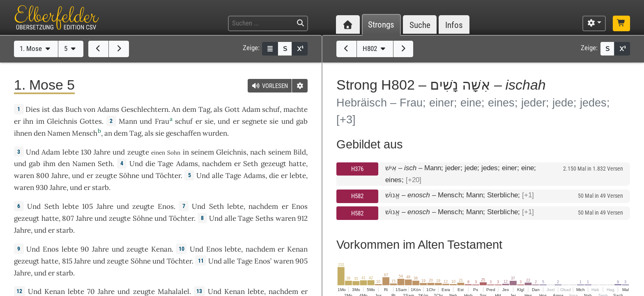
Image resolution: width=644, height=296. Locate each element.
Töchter (168, 176)
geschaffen (183, 133)
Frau (162, 121)
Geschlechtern (145, 109)
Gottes (91, 121)
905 (301, 261)
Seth (105, 164)
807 (68, 218)
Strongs (381, 25)
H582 (357, 196)
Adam (251, 109)
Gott (232, 109)
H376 (357, 169)
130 (86, 152)
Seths (264, 218)
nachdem (217, 164)
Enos (166, 206)
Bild (300, 152)
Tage (166, 164)
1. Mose (36, 49)
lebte (71, 152)
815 (67, 261)
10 (182, 249)
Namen (59, 133)
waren (24, 176)
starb (100, 187)
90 (85, 249)
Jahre (102, 152)
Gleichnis (62, 121)
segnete (254, 121)
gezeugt (274, 164)
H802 (375, 49)
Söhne (129, 176)
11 (201, 261)
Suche (420, 25)
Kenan (161, 249)
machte (296, 109)
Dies (33, 109)
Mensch (85, 133)
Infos (454, 25)
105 (87, 206)
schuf (271, 109)
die (274, 176)
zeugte (138, 152)
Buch (74, 109)
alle (218, 176)
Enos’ (263, 261)
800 (43, 176)
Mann (128, 121)
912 (302, 218)
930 (42, 187)
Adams (108, 109)
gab (302, 121)
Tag (204, 109)
